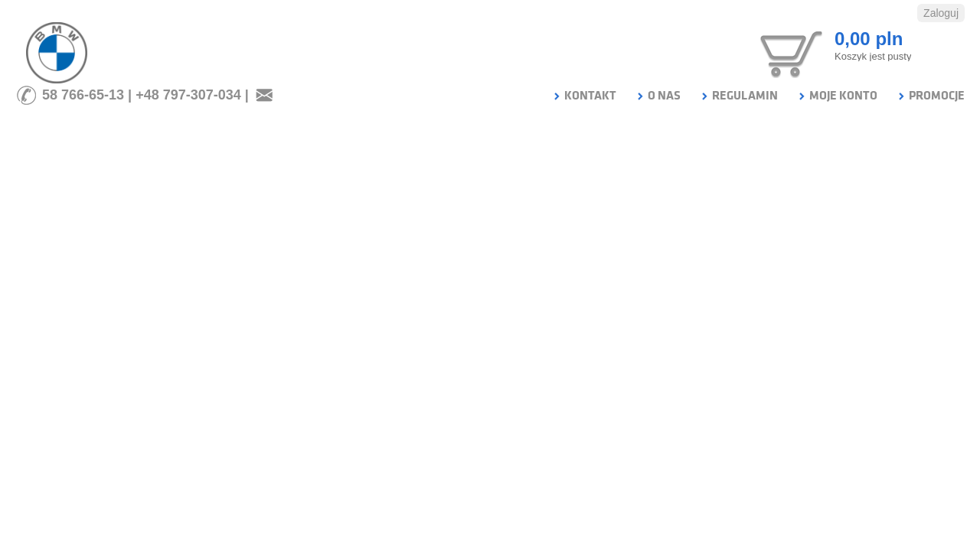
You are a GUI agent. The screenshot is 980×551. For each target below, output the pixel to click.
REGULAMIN (739, 96)
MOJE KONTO (837, 96)
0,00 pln (869, 39)
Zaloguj (941, 13)
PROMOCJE (931, 96)
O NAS (658, 96)
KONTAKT (584, 96)
